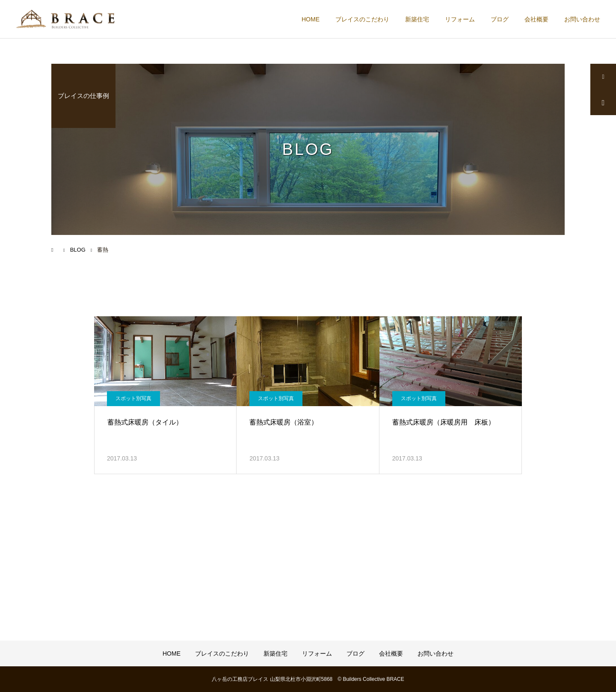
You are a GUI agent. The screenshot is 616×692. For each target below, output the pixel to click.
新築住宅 (417, 19)
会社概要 (536, 19)
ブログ (500, 19)
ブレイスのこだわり (362, 19)
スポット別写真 (133, 398)
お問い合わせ (582, 19)
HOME (311, 19)
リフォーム (460, 19)
